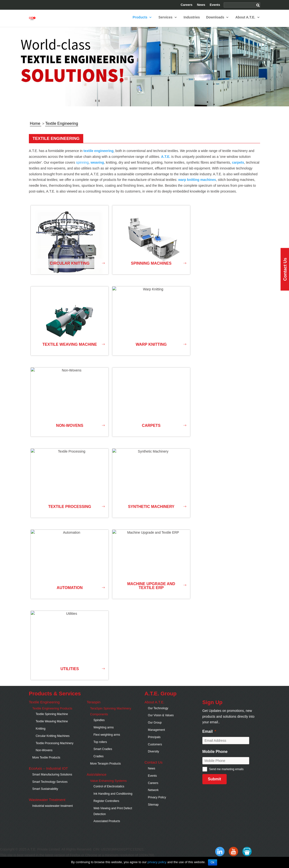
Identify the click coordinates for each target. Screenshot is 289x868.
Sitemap (153, 809)
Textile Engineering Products (52, 713)
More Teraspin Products (105, 768)
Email (208, 736)
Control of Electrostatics (109, 791)
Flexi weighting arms (107, 739)
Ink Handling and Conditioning (113, 798)
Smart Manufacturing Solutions (52, 779)
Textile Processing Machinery (54, 748)
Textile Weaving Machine (52, 726)
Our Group (155, 727)
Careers (187, 5)
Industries (192, 22)
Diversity (153, 756)
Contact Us (153, 767)
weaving (97, 167)
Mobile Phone (215, 756)
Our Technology (158, 713)
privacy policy (157, 862)
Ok (212, 862)
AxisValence (96, 779)
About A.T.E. (245, 22)
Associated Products (107, 826)
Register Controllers (106, 805)
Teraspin (94, 706)
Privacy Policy (157, 802)
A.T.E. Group (160, 698)
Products (140, 22)
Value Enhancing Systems (109, 785)
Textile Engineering (44, 706)
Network (153, 794)
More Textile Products (46, 762)
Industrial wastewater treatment (53, 810)
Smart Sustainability (45, 793)
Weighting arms (103, 732)
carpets (238, 167)
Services (165, 22)
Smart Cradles (103, 753)
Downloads (215, 22)
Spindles (99, 725)
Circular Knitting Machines (53, 740)
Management (156, 734)
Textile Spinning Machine (52, 718)
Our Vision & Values (161, 720)
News (201, 5)
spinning (82, 167)
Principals (154, 742)
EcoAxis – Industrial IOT (48, 773)
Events (215, 5)
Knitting (41, 733)
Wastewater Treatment (48, 804)
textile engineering (99, 155)
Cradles (98, 761)
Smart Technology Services (50, 786)
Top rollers (100, 746)
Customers (155, 749)
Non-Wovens (44, 755)
